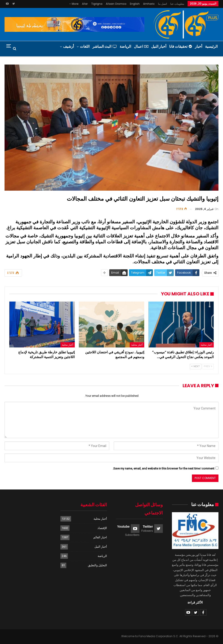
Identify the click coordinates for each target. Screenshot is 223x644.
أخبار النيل (159, 46)
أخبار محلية (206, 345)
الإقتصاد (102, 528)
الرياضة (125, 46)
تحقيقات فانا (181, 46)
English (135, 4)
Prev (208, 366)
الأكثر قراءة (195, 602)
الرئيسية (211, 46)
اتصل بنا (162, 4)
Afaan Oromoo (116, 4)
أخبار (198, 46)
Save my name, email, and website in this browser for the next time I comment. (164, 468)
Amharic (149, 4)
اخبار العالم (100, 537)
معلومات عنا (177, 4)
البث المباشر (105, 46)
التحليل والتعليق (97, 565)
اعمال (141, 46)
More (74, 4)
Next (196, 366)
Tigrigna (97, 4)
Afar (85, 4)
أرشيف (68, 46)
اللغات (85, 46)
